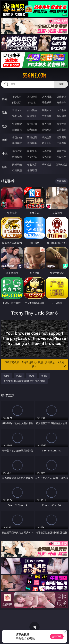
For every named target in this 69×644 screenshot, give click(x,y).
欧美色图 (47, 137)
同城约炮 (17, 164)
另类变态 (62, 130)
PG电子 (17, 97)
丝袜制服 (32, 116)
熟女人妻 (17, 116)
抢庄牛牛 (62, 102)
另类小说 (32, 157)
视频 (5, 113)
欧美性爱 (62, 124)
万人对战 (47, 97)
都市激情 (17, 151)
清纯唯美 (32, 143)
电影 (5, 126)
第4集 (44, 376)
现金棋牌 (47, 102)
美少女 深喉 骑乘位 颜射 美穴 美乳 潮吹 (24, 381)
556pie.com (34, 75)
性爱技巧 (62, 157)
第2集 (19, 376)
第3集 (32, 376)
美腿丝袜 (17, 143)
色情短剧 (32, 170)
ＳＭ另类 (62, 116)
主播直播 (47, 116)
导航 (5, 167)
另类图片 (62, 143)
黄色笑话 (47, 157)
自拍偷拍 (32, 110)
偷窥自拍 (17, 137)
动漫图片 (62, 137)
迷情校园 (17, 157)
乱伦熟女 (47, 130)
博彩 (5, 99)
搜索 (61, 84)
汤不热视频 (62, 164)
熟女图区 (47, 143)
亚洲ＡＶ (17, 110)
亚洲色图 (32, 137)
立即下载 (57, 636)
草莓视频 (47, 164)
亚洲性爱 (17, 124)
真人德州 (32, 97)
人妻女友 (47, 151)
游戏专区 (62, 97)
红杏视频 (17, 170)
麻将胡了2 (17, 102)
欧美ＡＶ (47, 110)
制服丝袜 (17, 130)
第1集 (6, 376)
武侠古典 (62, 151)
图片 (5, 140)
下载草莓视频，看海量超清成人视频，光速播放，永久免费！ (36, 365)
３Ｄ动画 (62, 110)
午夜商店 (32, 164)
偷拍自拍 (32, 124)
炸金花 (32, 102)
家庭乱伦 (32, 151)
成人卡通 (47, 124)
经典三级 (32, 130)
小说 (5, 153)
